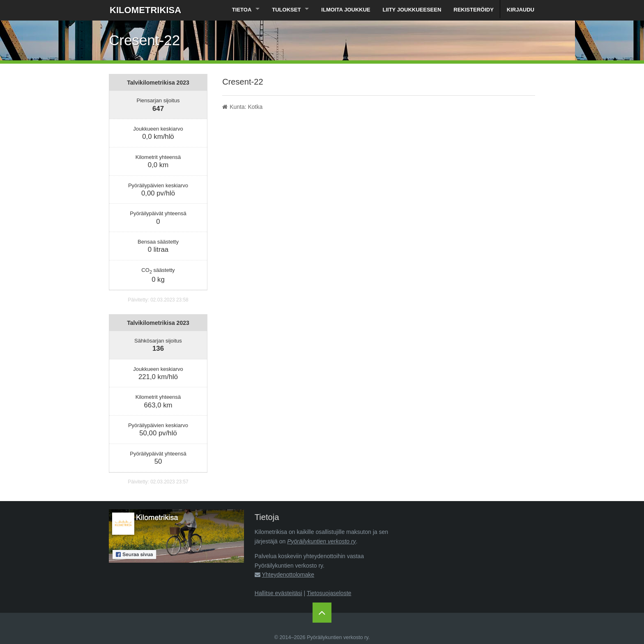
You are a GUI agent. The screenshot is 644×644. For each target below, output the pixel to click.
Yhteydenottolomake (288, 575)
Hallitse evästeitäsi (278, 593)
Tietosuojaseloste (329, 593)
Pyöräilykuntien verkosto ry (321, 541)
